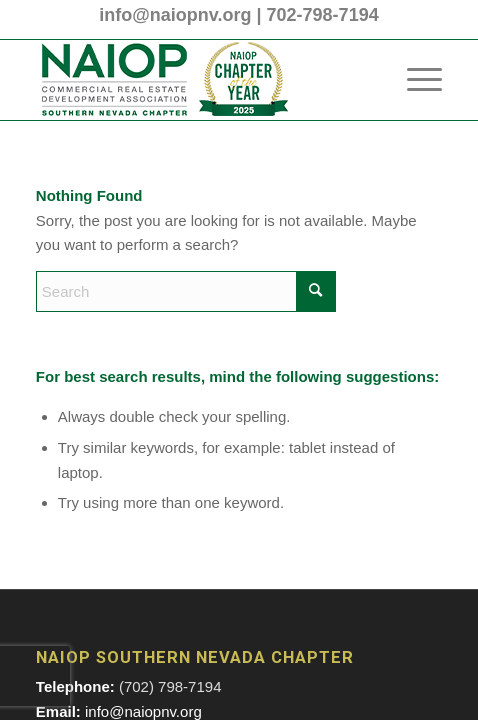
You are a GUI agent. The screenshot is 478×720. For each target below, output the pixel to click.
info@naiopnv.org (175, 15)
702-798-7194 (323, 15)
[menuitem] (414, 80)
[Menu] (414, 80)
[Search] (186, 291)
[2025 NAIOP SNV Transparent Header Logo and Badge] (198, 80)
